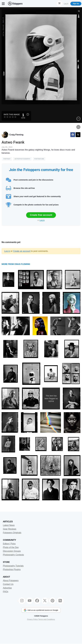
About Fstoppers (11, 581)
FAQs (6, 592)
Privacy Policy (32, 619)
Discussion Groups (12, 551)
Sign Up (76, 4)
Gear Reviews (10, 529)
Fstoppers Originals (12, 533)
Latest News (9, 525)
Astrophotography (22, 159)
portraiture (39, 159)
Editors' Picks (9, 544)
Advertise (7, 588)
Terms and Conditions (47, 619)
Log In (66, 4)
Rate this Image (12, 114)
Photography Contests (13, 555)
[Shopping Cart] (59, 3)
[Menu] (3, 4)
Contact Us (8, 584)
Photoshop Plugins (12, 569)
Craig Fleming (16, 135)
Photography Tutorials (13, 566)
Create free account (41, 215)
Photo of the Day (11, 547)
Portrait (7, 159)
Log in (42, 220)
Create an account (22, 251)
